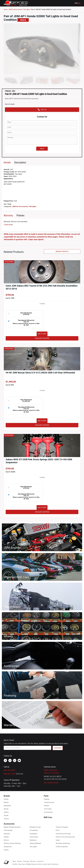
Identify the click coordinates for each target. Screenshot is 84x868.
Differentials (8, 830)
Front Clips (48, 809)
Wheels (47, 806)
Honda (6, 799)
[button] (77, 3)
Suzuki (6, 815)
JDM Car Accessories (15, 9)
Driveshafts (34, 830)
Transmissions (49, 802)
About (14, 861)
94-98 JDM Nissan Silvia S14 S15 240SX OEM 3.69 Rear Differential (40, 373)
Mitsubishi (7, 806)
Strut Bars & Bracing (63, 843)
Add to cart (42, 334)
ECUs (58, 830)
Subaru (6, 812)
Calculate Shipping (42, 338)
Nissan (6, 809)
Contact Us (40, 861)
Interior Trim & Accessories (65, 837)
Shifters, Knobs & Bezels (12, 843)
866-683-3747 (9, 774)
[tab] (7, 162)
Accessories (48, 812)
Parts (46, 796)
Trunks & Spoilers (62, 847)
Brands (7, 796)
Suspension (8, 847)
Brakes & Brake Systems (12, 827)
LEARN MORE (8, 225)
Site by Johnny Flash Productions (48, 864)
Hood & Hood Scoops (63, 834)
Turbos (6, 850)
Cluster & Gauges (62, 827)
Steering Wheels (35, 843)
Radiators (33, 840)
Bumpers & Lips (35, 827)
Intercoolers (34, 837)
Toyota (6, 819)
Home (5, 9)
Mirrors (6, 840)
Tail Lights (26, 9)
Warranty (33, 861)
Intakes (6, 837)
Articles (20, 861)
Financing (26, 861)
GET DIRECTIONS (51, 783)
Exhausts (7, 834)
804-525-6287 (9, 770)
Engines (47, 799)
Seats (58, 840)
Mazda (6, 802)
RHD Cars (48, 817)
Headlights (33, 834)
